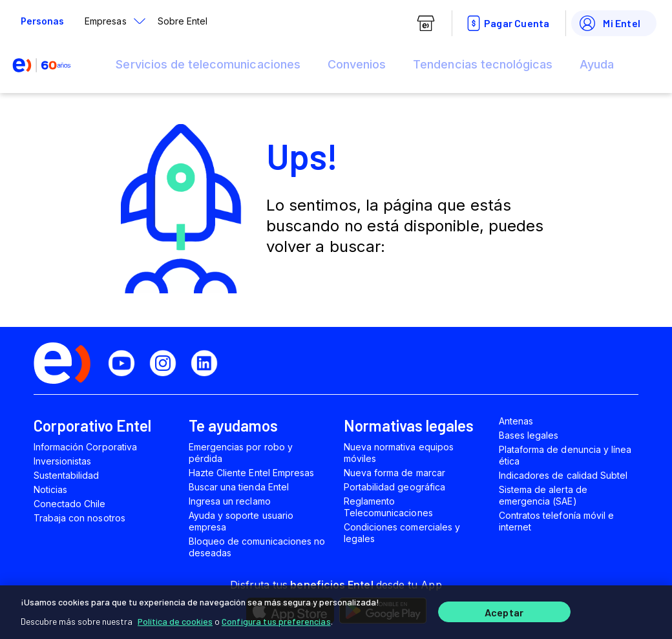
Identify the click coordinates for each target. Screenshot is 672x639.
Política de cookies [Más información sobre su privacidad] (175, 619)
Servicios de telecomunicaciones (208, 64)
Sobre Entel (183, 21)
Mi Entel (609, 23)
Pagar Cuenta (506, 23)
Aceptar (504, 612)
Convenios (357, 64)
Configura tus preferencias (276, 619)
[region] (336, 611)
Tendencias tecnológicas (483, 64)
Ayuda (597, 64)
